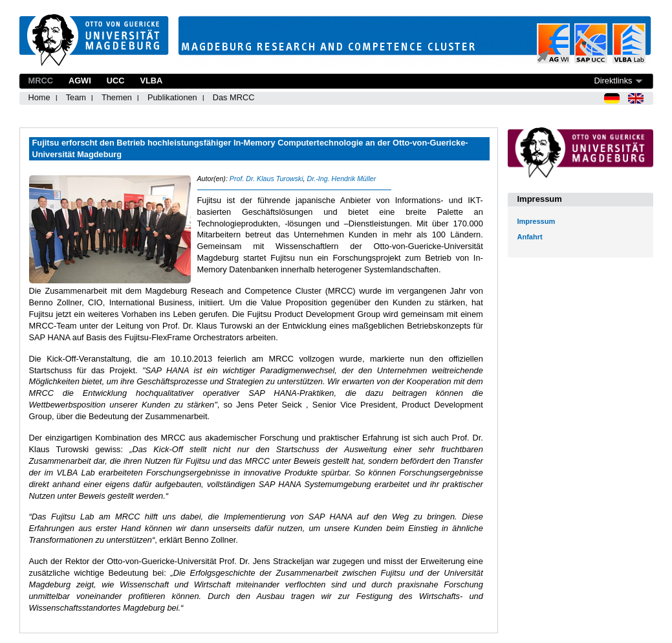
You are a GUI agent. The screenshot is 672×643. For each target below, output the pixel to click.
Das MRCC (234, 97)
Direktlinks (613, 81)
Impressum (537, 221)
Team (76, 97)
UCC (116, 81)
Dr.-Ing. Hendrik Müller (341, 179)
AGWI (80, 81)
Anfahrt (530, 237)
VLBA (151, 81)
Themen (117, 97)
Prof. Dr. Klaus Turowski (266, 179)
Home (39, 97)
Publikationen (172, 97)
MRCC (41, 81)
